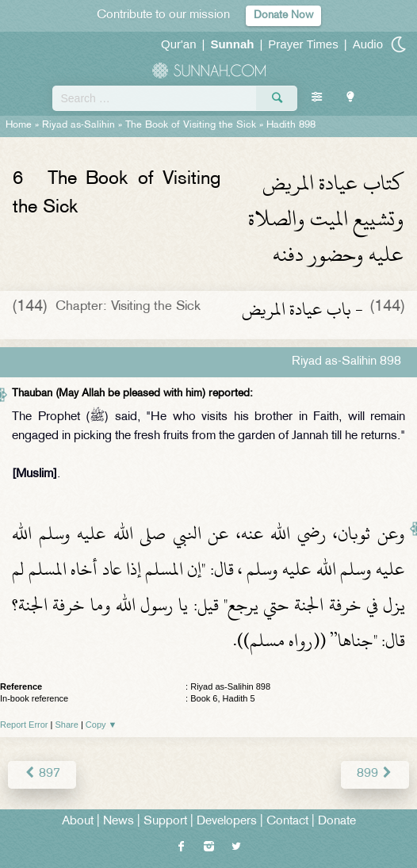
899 (375, 774)
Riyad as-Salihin (78, 125)
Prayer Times (303, 44)
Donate (337, 822)
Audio (368, 44)
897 (42, 774)
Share (67, 725)
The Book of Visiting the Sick (191, 125)
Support (165, 822)
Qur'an (179, 44)
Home (19, 125)
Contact (287, 822)
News (119, 822)
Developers (227, 822)
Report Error (24, 725)
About (78, 822)
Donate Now (283, 15)
